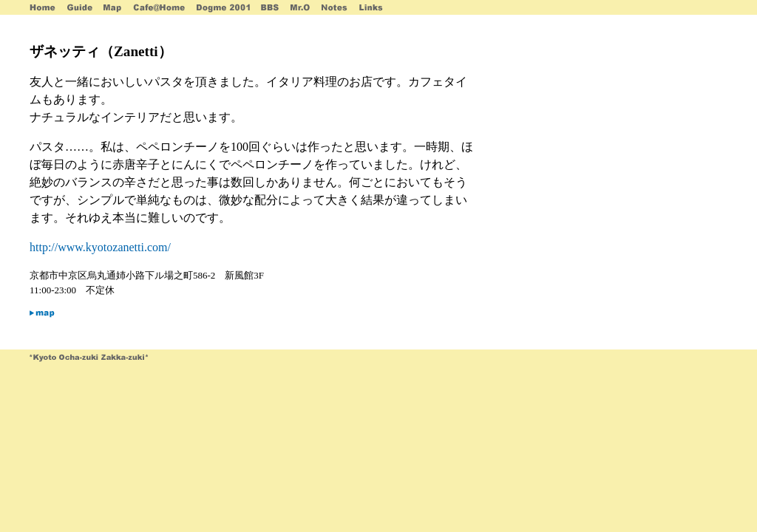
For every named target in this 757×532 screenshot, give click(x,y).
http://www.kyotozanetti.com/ (100, 247)
